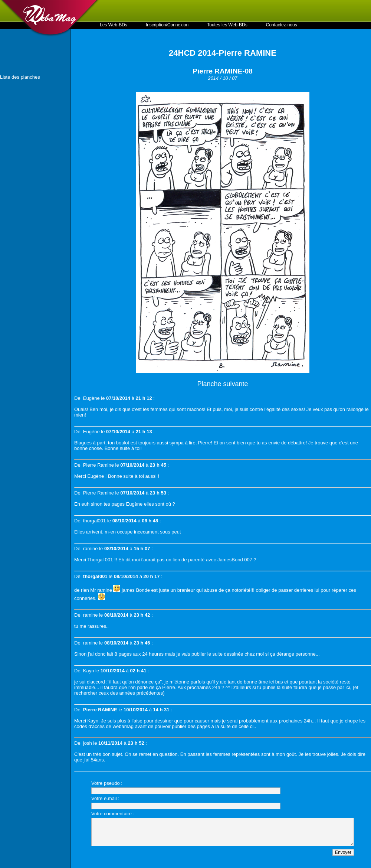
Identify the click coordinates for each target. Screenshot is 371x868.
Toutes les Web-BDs (227, 25)
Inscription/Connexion (167, 25)
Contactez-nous (282, 25)
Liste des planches (20, 77)
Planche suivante (222, 384)
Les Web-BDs (114, 25)
